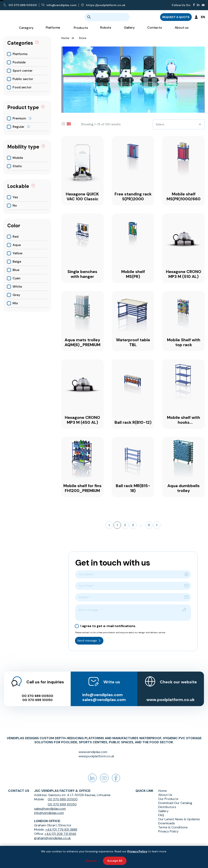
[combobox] (156, 124)
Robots (106, 31)
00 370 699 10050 (37, 696)
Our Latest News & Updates (179, 819)
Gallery (129, 31)
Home (65, 38)
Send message (89, 640)
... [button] (141, 525)
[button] (109, 525)
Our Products (168, 799)
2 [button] (125, 525)
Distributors (167, 807)
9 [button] (149, 525)
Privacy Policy (168, 831)
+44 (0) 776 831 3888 (61, 830)
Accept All (115, 861)
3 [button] (133, 525)
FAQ (161, 815)
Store (83, 38)
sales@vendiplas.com (104, 695)
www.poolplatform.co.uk (171, 695)
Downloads (167, 823)
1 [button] (117, 525)
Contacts (154, 31)
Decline (91, 861)
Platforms (53, 31)
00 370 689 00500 (20, 5)
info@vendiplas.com (59, 5)
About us (182, 31)
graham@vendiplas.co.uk (53, 838)
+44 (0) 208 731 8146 (60, 834)
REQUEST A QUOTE (176, 18)
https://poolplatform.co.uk (103, 5)
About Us (165, 795)
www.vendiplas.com (93, 752)
